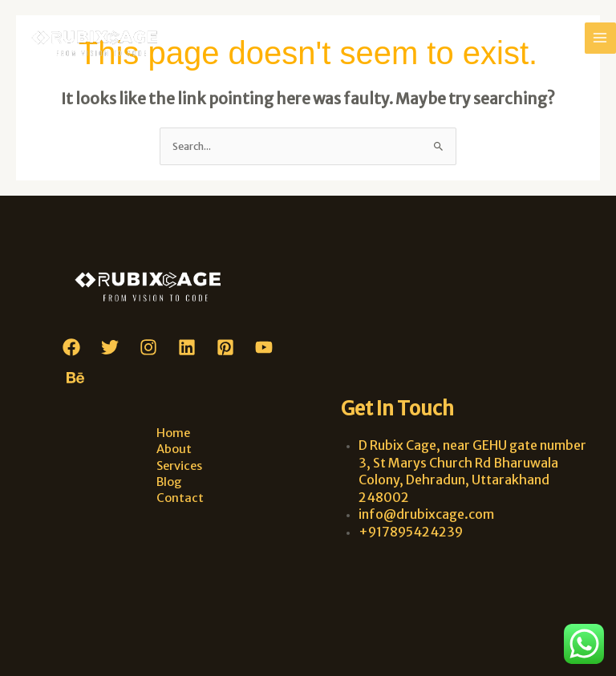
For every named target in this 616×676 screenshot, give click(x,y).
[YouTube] (264, 347)
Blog (169, 482)
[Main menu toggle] (600, 38)
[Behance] (75, 378)
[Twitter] (110, 347)
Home (173, 433)
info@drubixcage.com (426, 514)
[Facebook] (71, 347)
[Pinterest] (225, 347)
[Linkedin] (187, 347)
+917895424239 (411, 532)
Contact (180, 498)
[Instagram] (148, 347)
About (174, 449)
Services (179, 466)
